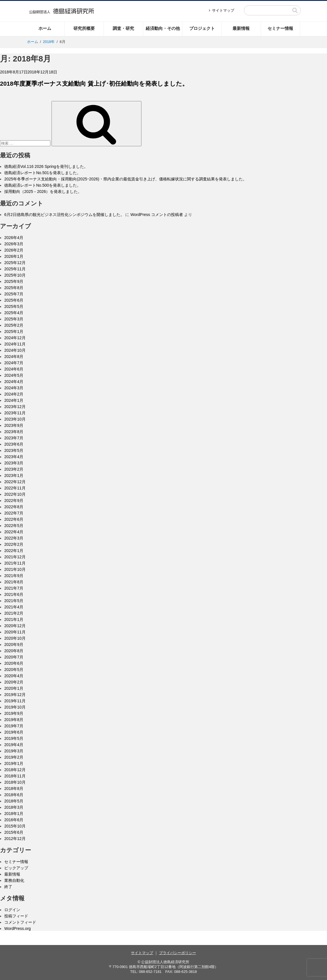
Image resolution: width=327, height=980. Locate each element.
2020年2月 (14, 682)
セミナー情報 (280, 28)
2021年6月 (14, 594)
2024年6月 (14, 369)
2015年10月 (15, 826)
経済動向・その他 (163, 28)
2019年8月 (14, 720)
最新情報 (241, 28)
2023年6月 (14, 444)
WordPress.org (18, 928)
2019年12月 (15, 695)
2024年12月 (15, 338)
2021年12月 (15, 557)
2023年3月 (14, 463)
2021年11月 (15, 563)
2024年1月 (14, 400)
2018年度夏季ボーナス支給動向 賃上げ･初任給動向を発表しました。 (94, 84)
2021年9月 (14, 576)
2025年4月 (14, 313)
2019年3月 (14, 751)
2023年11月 (15, 413)
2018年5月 (14, 801)
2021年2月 (14, 613)
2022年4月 (14, 532)
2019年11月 (15, 701)
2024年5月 (14, 375)
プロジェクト (202, 28)
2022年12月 (15, 482)
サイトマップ (223, 10)
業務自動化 (14, 880)
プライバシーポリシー (178, 953)
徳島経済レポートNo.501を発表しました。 (43, 173)
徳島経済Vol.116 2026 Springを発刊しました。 (46, 166)
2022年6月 (14, 519)
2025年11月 (15, 269)
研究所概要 (84, 28)
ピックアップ (16, 868)
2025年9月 (14, 281)
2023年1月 (14, 475)
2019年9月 (14, 713)
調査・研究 (123, 28)
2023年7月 (14, 438)
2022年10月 (15, 494)
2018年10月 (15, 782)
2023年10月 (15, 419)
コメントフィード (20, 922)
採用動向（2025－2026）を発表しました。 (43, 192)
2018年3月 (14, 807)
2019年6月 (14, 732)
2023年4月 (14, 457)
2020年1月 (14, 688)
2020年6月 (14, 663)
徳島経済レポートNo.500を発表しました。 (43, 185)
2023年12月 (15, 407)
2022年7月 (14, 513)
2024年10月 (15, 350)
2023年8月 (14, 432)
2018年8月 (14, 788)
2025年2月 (14, 325)
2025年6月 (14, 300)
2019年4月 (14, 745)
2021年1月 (14, 619)
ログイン (12, 910)
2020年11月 (15, 632)
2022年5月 (14, 526)
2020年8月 (14, 651)
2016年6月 (14, 820)
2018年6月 (14, 795)
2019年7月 (14, 726)
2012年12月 (15, 839)
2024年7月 (14, 363)
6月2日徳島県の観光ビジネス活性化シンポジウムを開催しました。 (64, 215)
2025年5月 (14, 306)
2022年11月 (15, 488)
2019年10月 (15, 707)
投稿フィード (16, 916)
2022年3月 (14, 538)
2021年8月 (14, 582)
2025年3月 (14, 319)
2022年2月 (14, 544)
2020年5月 (14, 670)
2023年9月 (14, 425)
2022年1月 (14, 551)
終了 (8, 887)
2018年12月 (15, 770)
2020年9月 (14, 645)
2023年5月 (14, 450)
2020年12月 (15, 626)
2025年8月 (14, 288)
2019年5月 (14, 738)
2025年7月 (14, 294)
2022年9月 (14, 501)
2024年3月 (14, 388)
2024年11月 (15, 344)
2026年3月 (14, 244)
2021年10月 (15, 569)
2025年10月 (15, 275)
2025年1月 (14, 332)
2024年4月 (14, 382)
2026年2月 (14, 250)
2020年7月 (14, 657)
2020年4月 (14, 676)
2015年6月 (14, 832)
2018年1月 (14, 814)
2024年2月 (14, 394)
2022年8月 (14, 507)
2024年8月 (14, 357)
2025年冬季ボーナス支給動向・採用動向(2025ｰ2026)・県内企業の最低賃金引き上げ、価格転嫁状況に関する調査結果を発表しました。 (126, 179)
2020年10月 (15, 638)
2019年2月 (14, 757)
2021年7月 (14, 588)
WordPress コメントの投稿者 (157, 215)
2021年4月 (14, 607)
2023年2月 (14, 469)
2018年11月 (15, 776)
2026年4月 (14, 238)
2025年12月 (15, 263)
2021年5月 (14, 601)
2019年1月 (14, 763)
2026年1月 (14, 256)
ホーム (45, 28)
